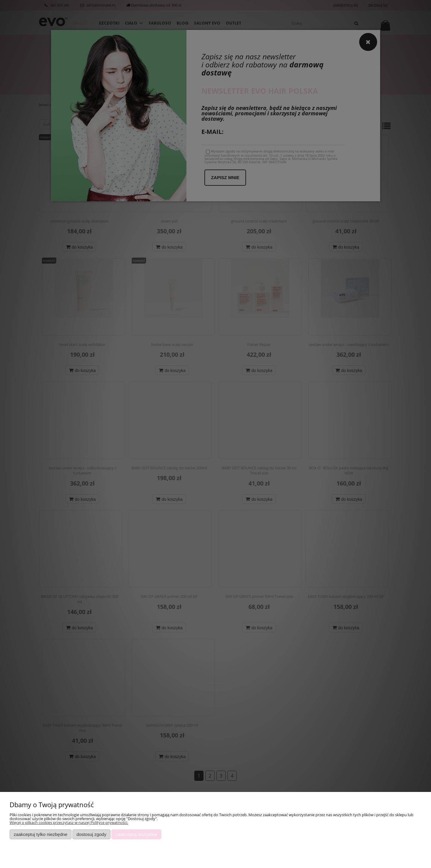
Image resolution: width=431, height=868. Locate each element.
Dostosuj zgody (91, 834)
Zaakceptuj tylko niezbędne (41, 834)
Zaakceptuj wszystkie (136, 834)
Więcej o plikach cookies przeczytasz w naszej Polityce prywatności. (69, 822)
